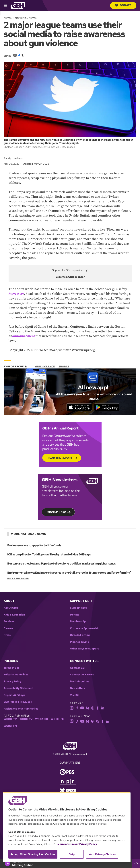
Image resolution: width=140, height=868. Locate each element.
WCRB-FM (10, 727)
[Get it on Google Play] (108, 407)
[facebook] (98, 708)
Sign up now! (57, 512)
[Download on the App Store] (78, 407)
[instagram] (72, 708)
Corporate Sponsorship (85, 629)
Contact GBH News (82, 675)
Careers (8, 629)
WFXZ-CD (42, 720)
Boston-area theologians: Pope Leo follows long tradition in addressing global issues (61, 564)
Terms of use (11, 668)
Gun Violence (45, 366)
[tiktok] (77, 708)
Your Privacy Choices (102, 854)
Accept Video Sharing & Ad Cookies (33, 854)
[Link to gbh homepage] (18, 5)
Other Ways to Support (84, 649)
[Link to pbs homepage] (67, 772)
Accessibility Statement (19, 689)
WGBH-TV (10, 720)
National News (26, 18)
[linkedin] (103, 708)
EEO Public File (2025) (18, 703)
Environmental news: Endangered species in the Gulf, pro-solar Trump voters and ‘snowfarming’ (69, 573)
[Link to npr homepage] (68, 782)
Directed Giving (80, 636)
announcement (24, 336)
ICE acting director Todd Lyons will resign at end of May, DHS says (49, 555)
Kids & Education (14, 615)
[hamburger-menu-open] (7, 5)
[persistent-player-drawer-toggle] (136, 863)
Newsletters (77, 689)
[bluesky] (88, 708)
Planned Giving (80, 642)
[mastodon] (93, 721)
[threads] (93, 708)
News (8, 18)
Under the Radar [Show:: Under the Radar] (18, 579)
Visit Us (75, 696)
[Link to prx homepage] (68, 791)
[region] (67, 827)
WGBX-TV (26, 720)
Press (7, 636)
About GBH (11, 608)
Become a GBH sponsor (70, 277)
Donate (123, 5)
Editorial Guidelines (16, 675)
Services (9, 622)
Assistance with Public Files (21, 709)
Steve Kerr (16, 294)
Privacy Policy (12, 682)
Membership (78, 622)
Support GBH (78, 608)
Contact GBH (78, 668)
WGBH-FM (58, 720)
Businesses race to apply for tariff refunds (34, 546)
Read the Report (60, 458)
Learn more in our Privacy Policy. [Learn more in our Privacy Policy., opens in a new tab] (77, 844)
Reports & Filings (14, 696)
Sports (64, 366)
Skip (72, 854)
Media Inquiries (80, 682)
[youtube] (82, 708)
